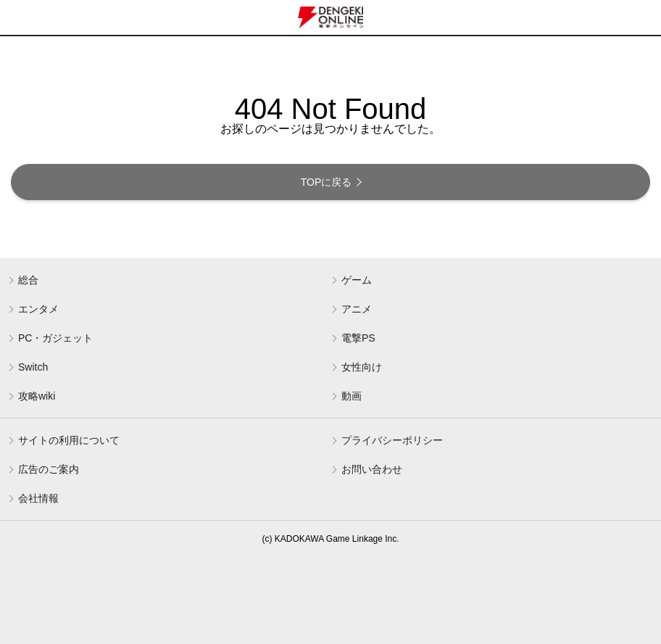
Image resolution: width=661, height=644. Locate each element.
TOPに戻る (327, 182)
